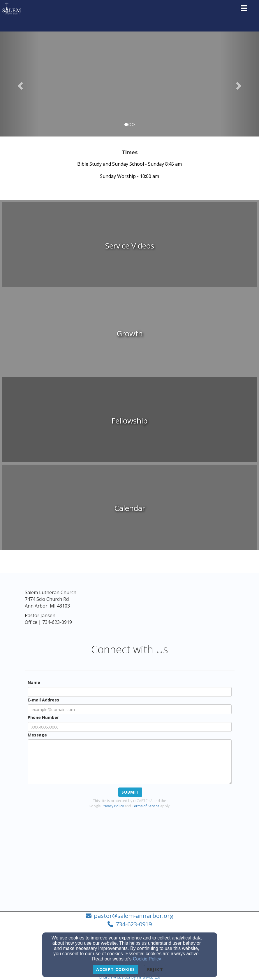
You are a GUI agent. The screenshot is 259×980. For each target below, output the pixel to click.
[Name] (130, 692)
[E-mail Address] (130, 709)
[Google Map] (130, 860)
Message (37, 735)
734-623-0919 (134, 924)
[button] (19, 84)
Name (34, 682)
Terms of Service (146, 806)
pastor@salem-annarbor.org (134, 916)
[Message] (130, 762)
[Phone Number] (130, 727)
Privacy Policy (113, 806)
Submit (130, 792)
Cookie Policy (147, 959)
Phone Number (43, 717)
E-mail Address (43, 700)
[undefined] (129, 246)
